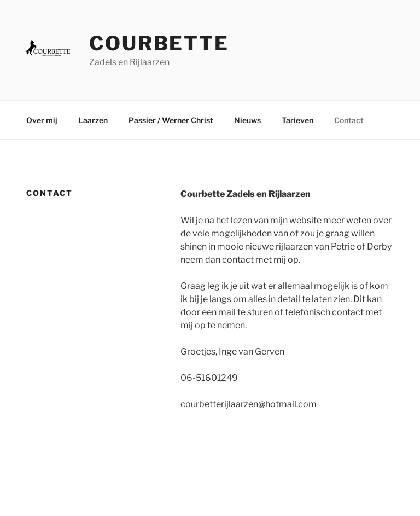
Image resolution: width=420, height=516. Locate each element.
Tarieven (297, 120)
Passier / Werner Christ (171, 120)
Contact (349, 120)
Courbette (159, 43)
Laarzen (93, 120)
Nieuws (247, 120)
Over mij (42, 120)
